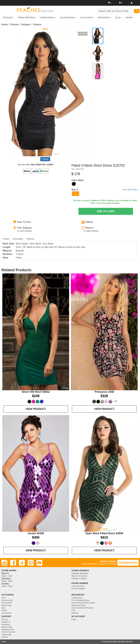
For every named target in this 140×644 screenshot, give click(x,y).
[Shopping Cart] (121, 3)
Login (74, 619)
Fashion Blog (77, 598)
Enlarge (45, 159)
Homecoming (7, 600)
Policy (4, 642)
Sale (3, 608)
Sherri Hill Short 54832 (36, 392)
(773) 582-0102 (78, 586)
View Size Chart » (130, 190)
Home (5, 24)
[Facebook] (13, 563)
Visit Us (5, 619)
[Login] (132, 3)
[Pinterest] (31, 563)
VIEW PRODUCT (36, 409)
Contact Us (6, 622)
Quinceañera (7, 603)
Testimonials (6, 635)
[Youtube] (39, 563)
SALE (118, 18)
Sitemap (75, 613)
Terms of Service (8, 632)
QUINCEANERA (68, 18)
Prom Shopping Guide (80, 600)
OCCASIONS (87, 18)
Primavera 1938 (104, 392)
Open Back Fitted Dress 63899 (104, 533)
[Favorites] (110, 3)
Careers (5, 637)
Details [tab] (6, 239)
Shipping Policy (8, 630)
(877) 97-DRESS (78, 589)
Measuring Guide (78, 605)
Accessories (6, 613)
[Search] (137, 11)
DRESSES (8, 18)
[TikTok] (22, 563)
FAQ (73, 610)
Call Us (89, 222)
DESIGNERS (104, 18)
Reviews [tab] (30, 239)
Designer (26, 24)
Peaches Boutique (110, 642)
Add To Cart (106, 211)
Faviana (37, 24)
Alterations (6, 625)
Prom (4, 598)
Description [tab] (18, 239)
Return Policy (7, 627)
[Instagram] (4, 563)
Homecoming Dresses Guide (83, 603)
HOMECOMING (48, 18)
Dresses (15, 24)
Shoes (4, 610)
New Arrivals (7, 605)
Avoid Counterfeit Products (82, 608)
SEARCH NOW (128, 563)
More (129, 18)
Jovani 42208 (36, 533)
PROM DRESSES (27, 18)
